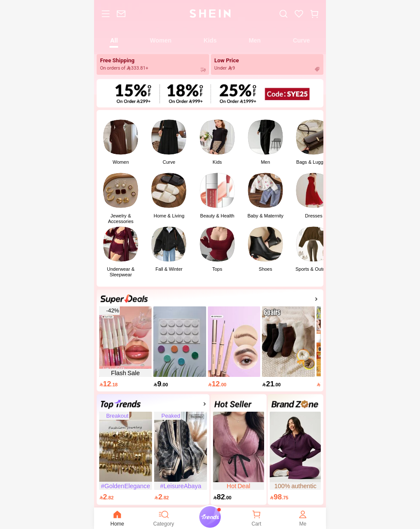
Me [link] (303, 518)
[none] (117, 514)
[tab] (114, 40)
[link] (121, 14)
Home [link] (117, 518)
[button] (314, 14)
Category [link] (164, 518)
